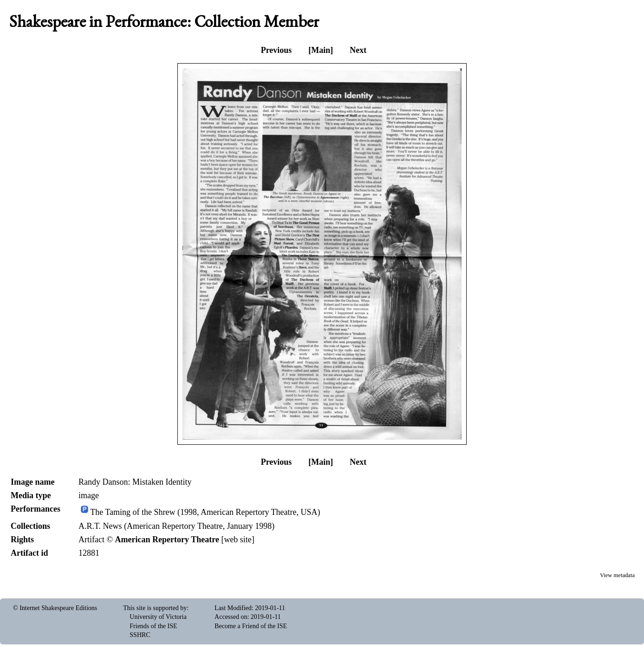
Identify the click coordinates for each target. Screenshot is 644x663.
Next (358, 50)
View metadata (617, 575)
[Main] (321, 50)
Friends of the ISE (153, 626)
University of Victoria (158, 617)
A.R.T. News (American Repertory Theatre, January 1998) (176, 526)
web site (237, 539)
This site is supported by (155, 608)
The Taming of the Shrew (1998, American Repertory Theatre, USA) (205, 513)
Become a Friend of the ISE (251, 626)
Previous (276, 50)
